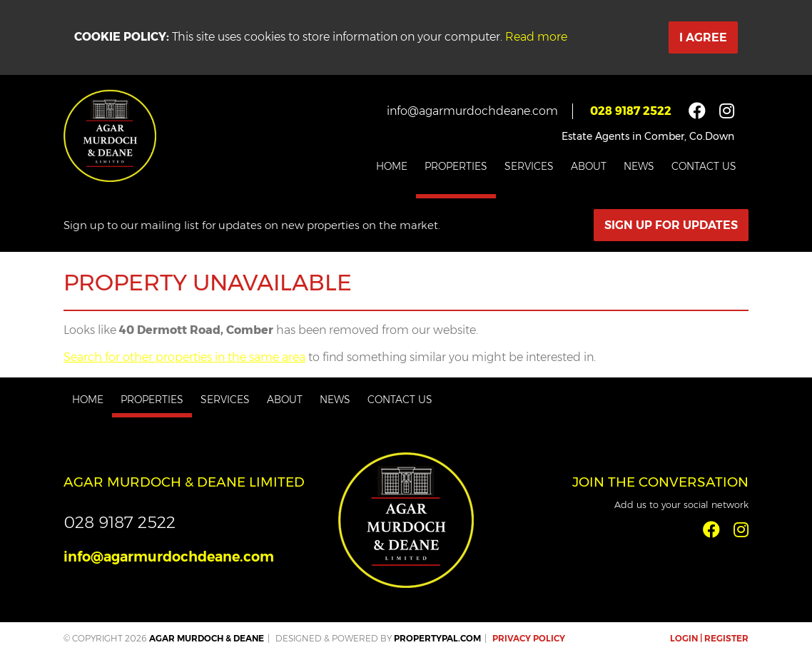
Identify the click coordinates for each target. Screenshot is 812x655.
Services (529, 166)
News (639, 166)
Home (392, 166)
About (589, 166)
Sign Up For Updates (671, 225)
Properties (456, 166)
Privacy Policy (529, 638)
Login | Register (709, 638)
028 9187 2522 (631, 111)
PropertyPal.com (437, 638)
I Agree (703, 37)
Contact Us (704, 166)
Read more (536, 37)
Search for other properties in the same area (184, 357)
